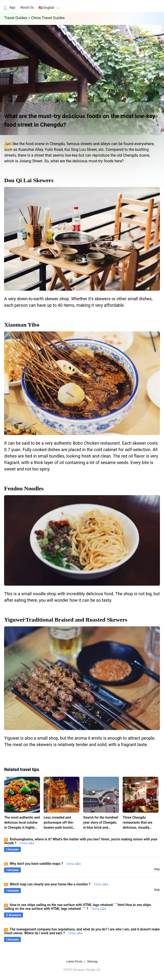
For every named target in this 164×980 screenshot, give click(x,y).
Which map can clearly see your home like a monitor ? (59, 884)
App (9, 7)
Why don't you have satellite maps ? (45, 864)
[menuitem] (9, 6)
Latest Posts (74, 962)
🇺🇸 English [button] (50, 8)
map (157, 869)
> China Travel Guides (46, 18)
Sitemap (92, 962)
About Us (27, 7)
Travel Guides (16, 18)
